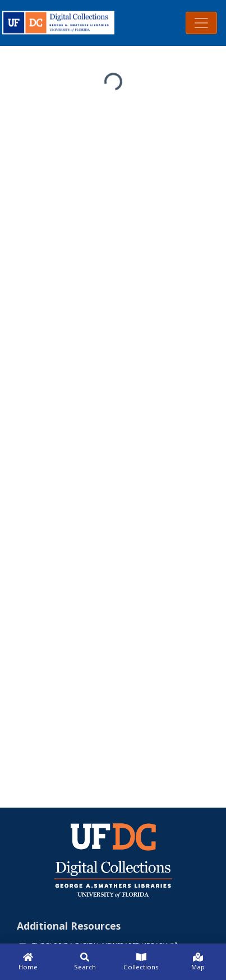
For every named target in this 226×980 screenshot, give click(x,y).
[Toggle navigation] (201, 23)
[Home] (28, 962)
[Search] (85, 962)
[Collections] (142, 962)
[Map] (198, 962)
